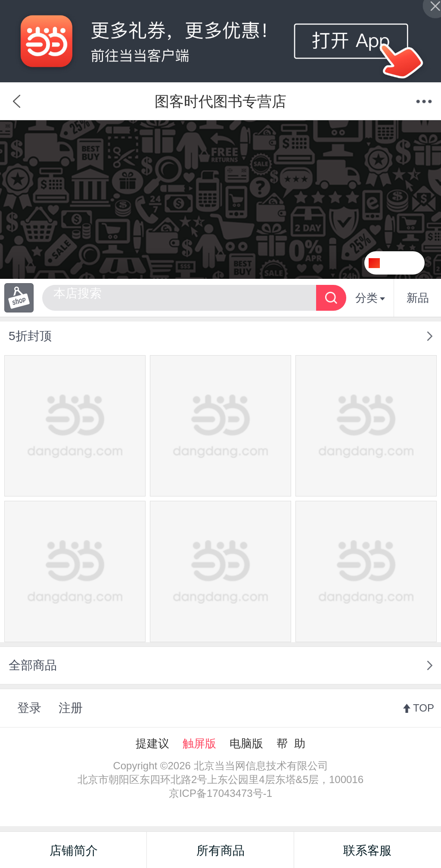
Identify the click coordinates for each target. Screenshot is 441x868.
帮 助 (291, 743)
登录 (29, 708)
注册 (71, 708)
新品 (418, 298)
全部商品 (33, 665)
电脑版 (246, 743)
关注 (405, 263)
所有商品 (220, 851)
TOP (424, 708)
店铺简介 (74, 851)
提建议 (152, 743)
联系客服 (367, 851)
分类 (370, 298)
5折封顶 (30, 336)
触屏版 (199, 743)
